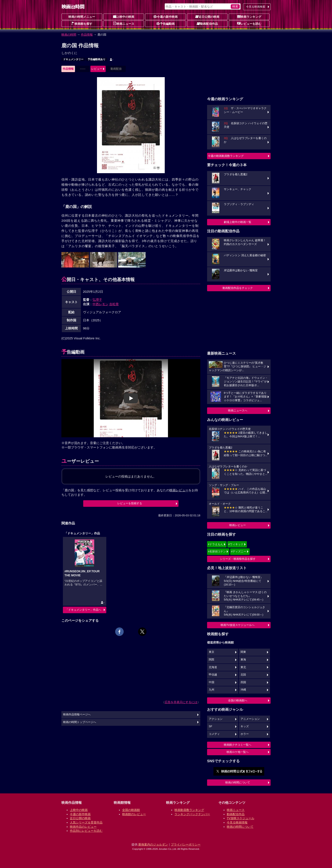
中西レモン (100, 304)
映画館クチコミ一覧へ (238, 745)
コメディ (214, 734)
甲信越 (213, 675)
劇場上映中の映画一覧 (238, 222)
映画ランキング (249, 17)
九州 (212, 690)
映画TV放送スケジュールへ (238, 625)
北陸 (243, 675)
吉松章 (114, 304)
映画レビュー (238, 525)
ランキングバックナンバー (192, 814)
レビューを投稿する (130, 503)
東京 (212, 652)
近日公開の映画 (207, 17)
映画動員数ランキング (189, 810)
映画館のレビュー (134, 814)
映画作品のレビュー (83, 827)
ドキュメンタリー (73, 59)
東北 (243, 667)
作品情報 (87, 35)
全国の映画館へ (238, 700)
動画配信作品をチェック (238, 288)
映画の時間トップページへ (80, 722)
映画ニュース (124, 24)
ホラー (245, 734)
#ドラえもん (216, 544)
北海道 (213, 667)
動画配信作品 (207, 24)
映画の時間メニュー (82, 17)
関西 (212, 660)
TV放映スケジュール (241, 818)
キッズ (245, 726)
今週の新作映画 (166, 17)
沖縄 (243, 690)
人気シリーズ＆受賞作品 (86, 822)
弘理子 (97, 300)
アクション (216, 719)
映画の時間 (69, 35)
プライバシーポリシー (186, 844)
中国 (212, 682)
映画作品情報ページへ (77, 715)
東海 (243, 660)
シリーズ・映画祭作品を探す (238, 559)
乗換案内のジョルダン (153, 844)
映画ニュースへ (238, 410)
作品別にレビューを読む (86, 831)
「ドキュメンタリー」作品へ (83, 610)
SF (210, 726)
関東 (243, 652)
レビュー (97, 69)
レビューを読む (249, 24)
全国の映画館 (131, 810)
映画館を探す (82, 24)
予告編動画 (166, 24)
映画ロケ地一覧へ (238, 752)
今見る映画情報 (237, 822)
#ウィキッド (236, 544)
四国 (243, 682)
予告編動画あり (97, 59)
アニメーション (250, 719)
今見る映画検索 (256, 7)
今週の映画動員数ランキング (226, 156)
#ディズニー (239, 551)
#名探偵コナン (217, 551)
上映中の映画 (124, 17)
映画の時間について (238, 782)
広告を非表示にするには (181, 702)
